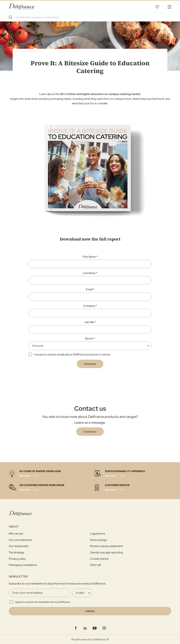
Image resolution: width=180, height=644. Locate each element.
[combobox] (90, 17)
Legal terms (97, 534)
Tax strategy (16, 552)
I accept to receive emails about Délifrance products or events (72, 354)
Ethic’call (95, 565)
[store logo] (22, 7)
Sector (90, 339)
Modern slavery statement (106, 546)
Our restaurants (19, 546)
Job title (90, 322)
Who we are (16, 534)
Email (90, 289)
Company (90, 306)
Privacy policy (17, 559)
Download (90, 364)
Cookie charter (99, 559)
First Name (90, 257)
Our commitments (20, 540)
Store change (98, 540)
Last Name (90, 273)
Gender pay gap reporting (106, 552)
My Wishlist (157, 7)
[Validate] (90, 611)
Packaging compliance (23, 565)
